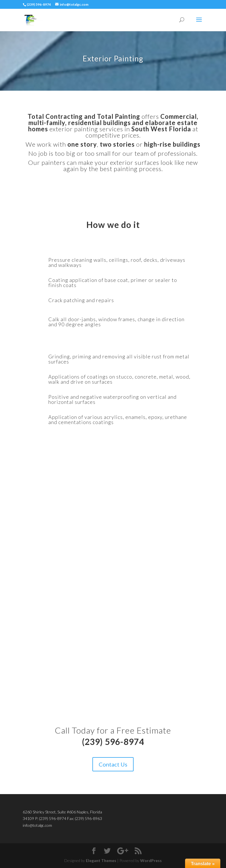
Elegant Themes (101, 860)
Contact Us (113, 764)
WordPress (151, 860)
